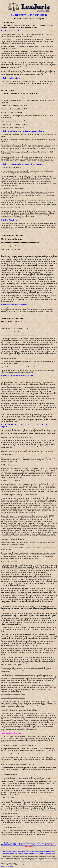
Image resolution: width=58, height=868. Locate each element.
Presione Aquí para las (10, 845)
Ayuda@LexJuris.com (7, 866)
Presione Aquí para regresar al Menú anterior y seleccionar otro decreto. (29, 843)
